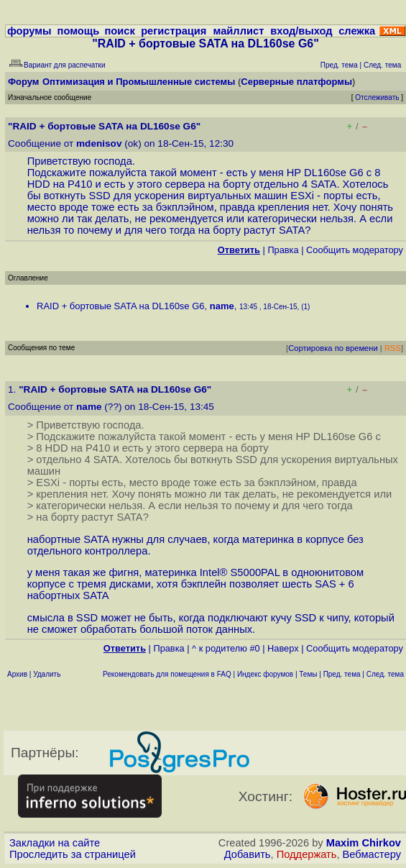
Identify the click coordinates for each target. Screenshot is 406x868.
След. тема (385, 674)
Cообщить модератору (355, 250)
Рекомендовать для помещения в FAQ (167, 674)
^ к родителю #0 (226, 648)
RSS (393, 348)
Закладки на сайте (55, 843)
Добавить (248, 854)
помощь (79, 31)
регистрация (174, 31)
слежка (357, 31)
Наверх (283, 648)
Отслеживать (377, 97)
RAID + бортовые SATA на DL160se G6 (121, 306)
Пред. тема (342, 674)
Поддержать (307, 854)
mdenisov (99, 143)
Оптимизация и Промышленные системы (139, 82)
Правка (283, 250)
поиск (120, 31)
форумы (29, 31)
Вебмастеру (372, 854)
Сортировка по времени (333, 348)
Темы (308, 674)
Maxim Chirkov (364, 843)
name (222, 306)
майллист (239, 31)
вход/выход (301, 31)
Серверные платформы (296, 82)
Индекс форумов (265, 674)
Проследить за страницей (73, 854)
